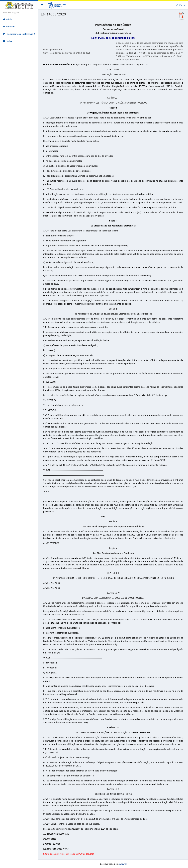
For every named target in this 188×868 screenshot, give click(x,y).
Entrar (181, 5)
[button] (42, 5)
